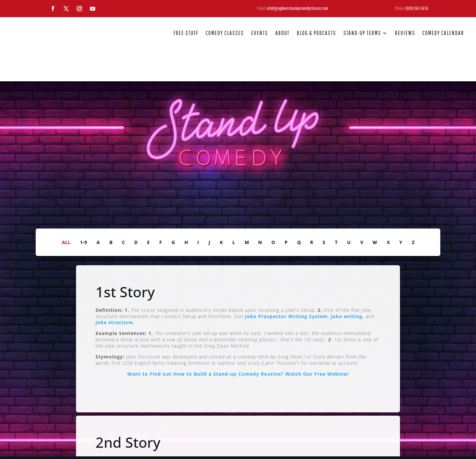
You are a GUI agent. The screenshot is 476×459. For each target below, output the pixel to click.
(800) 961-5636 (417, 8)
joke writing (347, 284)
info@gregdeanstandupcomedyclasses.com (297, 8)
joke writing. (144, 440)
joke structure (114, 290)
